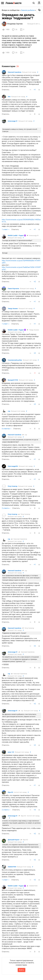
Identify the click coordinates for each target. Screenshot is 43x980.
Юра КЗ (10, 792)
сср (9, 411)
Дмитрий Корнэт (14, 840)
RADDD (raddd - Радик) (16, 236)
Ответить (6, 90)
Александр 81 (13, 121)
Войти (21, 970)
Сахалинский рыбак (15, 360)
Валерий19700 (13, 380)
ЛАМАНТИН (12, 867)
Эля (9, 97)
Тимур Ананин (13, 309)
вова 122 (11, 752)
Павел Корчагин (13, 289)
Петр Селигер (13, 486)
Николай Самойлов (15, 72)
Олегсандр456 (13, 466)
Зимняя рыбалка (28, 10)
